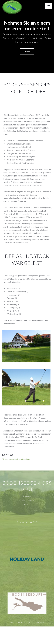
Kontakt (27, 497)
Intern (27, 504)
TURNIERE (27, 51)
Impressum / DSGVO (27, 500)
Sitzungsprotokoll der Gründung (16, 459)
